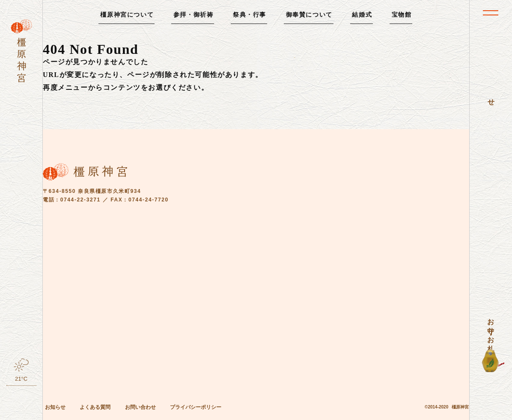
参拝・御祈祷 (193, 15)
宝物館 (402, 15)
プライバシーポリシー (196, 407)
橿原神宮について (127, 15)
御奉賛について (309, 15)
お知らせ (55, 407)
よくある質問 (95, 407)
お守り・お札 (491, 327)
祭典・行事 (250, 15)
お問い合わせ (140, 407)
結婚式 (362, 15)
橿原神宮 (460, 407)
